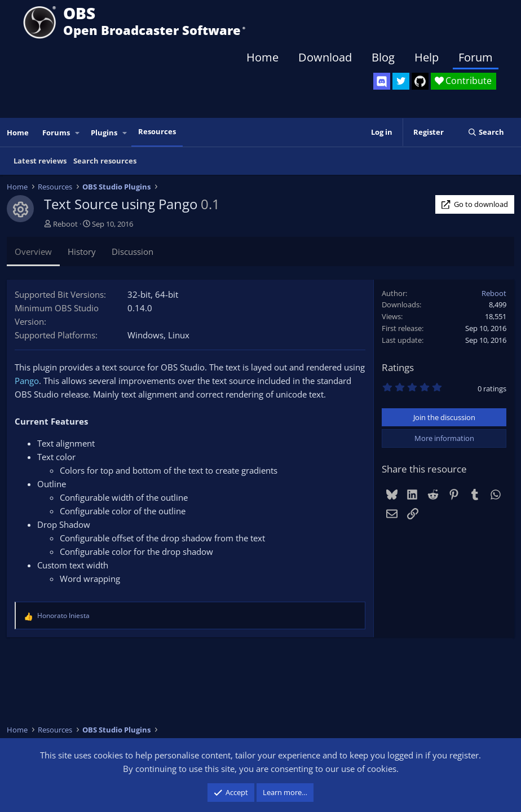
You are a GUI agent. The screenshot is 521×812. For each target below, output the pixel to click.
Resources (157, 131)
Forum (476, 57)
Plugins (104, 133)
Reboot (65, 224)
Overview (33, 251)
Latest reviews (40, 161)
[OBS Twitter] (401, 81)
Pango (27, 381)
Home (262, 57)
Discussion (133, 251)
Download (325, 57)
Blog (383, 57)
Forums (56, 133)
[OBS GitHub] (420, 81)
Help (427, 57)
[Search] (486, 132)
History (82, 251)
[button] (78, 133)
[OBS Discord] (382, 81)
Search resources (105, 161)
